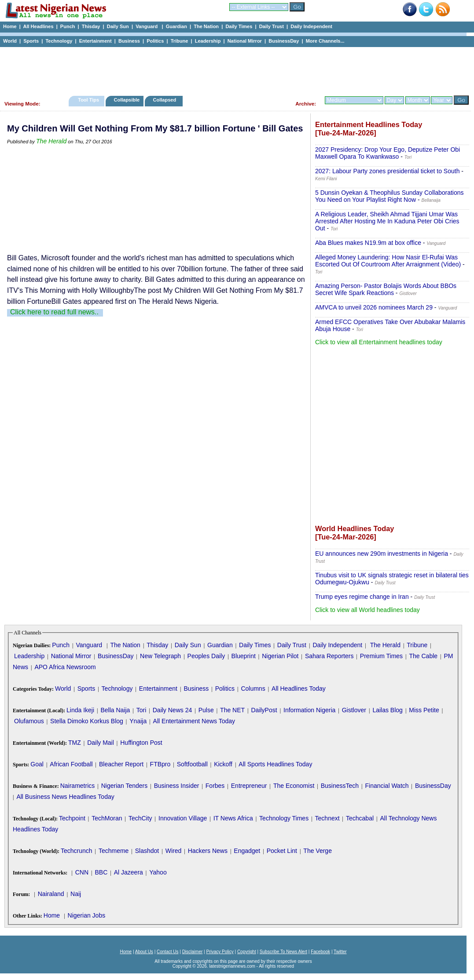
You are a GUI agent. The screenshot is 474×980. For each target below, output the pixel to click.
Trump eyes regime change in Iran (362, 597)
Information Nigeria (309, 710)
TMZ (75, 743)
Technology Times (284, 818)
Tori (141, 710)
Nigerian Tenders (125, 786)
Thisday (91, 26)
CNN (82, 872)
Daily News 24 (172, 710)
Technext (327, 818)
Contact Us (167, 952)
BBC (101, 872)
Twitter (340, 952)
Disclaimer (193, 952)
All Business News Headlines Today (65, 797)
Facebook (320, 952)
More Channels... (325, 41)
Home (10, 26)
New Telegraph (160, 656)
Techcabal (360, 818)
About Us (144, 952)
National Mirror (245, 41)
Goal (37, 764)
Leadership (208, 41)
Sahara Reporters (329, 656)
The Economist (294, 786)
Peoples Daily (206, 656)
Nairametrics (78, 786)
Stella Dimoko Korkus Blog (87, 721)
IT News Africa (233, 818)
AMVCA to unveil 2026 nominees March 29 (374, 307)
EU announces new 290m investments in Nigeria (382, 554)
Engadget (247, 851)
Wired (174, 851)
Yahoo (158, 872)
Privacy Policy (220, 952)
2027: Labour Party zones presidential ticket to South (387, 171)
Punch (68, 26)
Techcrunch (77, 851)
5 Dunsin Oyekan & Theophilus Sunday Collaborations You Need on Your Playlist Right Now (389, 196)
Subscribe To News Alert (283, 952)
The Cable (423, 656)
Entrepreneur (249, 786)
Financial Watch (387, 786)
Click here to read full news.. (54, 312)
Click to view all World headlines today (367, 610)
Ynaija (138, 721)
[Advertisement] (233, 69)
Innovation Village (183, 818)
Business (129, 41)
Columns (253, 689)
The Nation (206, 26)
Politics (155, 41)
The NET (232, 710)
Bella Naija (115, 710)
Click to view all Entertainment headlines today (379, 342)
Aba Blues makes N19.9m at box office (368, 243)
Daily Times (239, 26)
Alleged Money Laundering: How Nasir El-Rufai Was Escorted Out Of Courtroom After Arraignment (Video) (388, 261)
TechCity (140, 818)
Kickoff (223, 764)
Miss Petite (424, 710)
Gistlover (354, 710)
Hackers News (208, 851)
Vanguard (147, 26)
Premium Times (381, 656)
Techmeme (114, 851)
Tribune (180, 41)
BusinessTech (340, 786)
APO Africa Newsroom (65, 667)
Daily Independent (311, 26)
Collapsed (166, 100)
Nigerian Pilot (280, 656)
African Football (71, 764)
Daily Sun (118, 26)
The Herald (51, 141)
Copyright (247, 952)
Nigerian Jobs (87, 915)
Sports (31, 41)
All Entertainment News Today (194, 721)
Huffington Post (141, 743)
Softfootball (192, 764)
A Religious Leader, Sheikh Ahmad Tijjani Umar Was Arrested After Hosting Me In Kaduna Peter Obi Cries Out (387, 221)
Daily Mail (101, 743)
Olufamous (29, 721)
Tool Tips (88, 100)
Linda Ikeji (80, 710)
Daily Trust (272, 26)
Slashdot (147, 851)
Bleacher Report (121, 764)
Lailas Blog (388, 710)
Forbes (215, 786)
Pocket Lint (282, 851)
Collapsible (127, 100)
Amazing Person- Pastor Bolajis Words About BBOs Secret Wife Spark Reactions (386, 289)
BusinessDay (284, 41)
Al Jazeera (129, 872)
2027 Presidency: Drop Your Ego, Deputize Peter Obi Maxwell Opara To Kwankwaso (388, 153)
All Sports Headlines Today (275, 764)
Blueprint (244, 656)
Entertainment (96, 41)
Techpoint (72, 818)
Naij (76, 894)
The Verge (318, 851)
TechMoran (107, 818)
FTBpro (160, 764)
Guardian (176, 26)
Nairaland (51, 894)
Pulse (206, 710)
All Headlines (38, 26)
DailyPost (264, 710)
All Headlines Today (299, 689)
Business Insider (177, 786)
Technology (59, 41)
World (10, 41)
